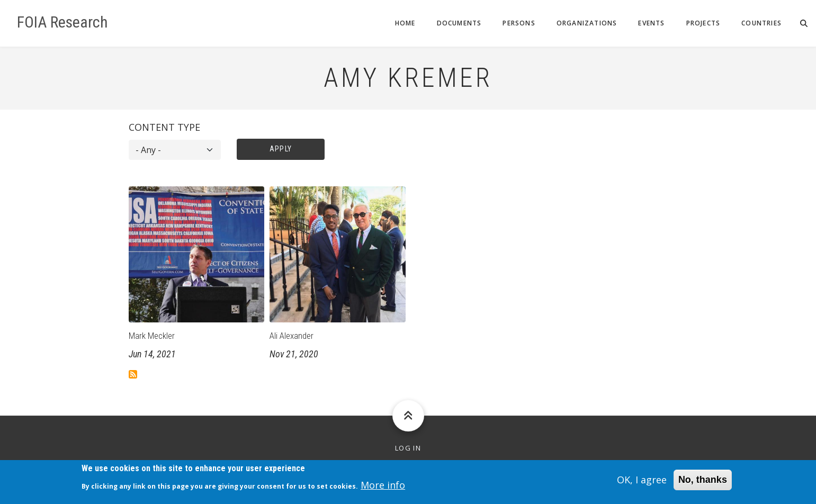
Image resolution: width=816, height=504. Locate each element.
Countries (761, 23)
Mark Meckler (152, 336)
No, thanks (703, 483)
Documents (459, 23)
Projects (703, 23)
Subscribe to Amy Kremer (133, 374)
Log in (408, 448)
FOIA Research (62, 22)
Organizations (587, 23)
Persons (519, 23)
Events (651, 23)
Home (405, 23)
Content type (164, 127)
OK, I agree (642, 483)
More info (383, 488)
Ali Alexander (292, 336)
